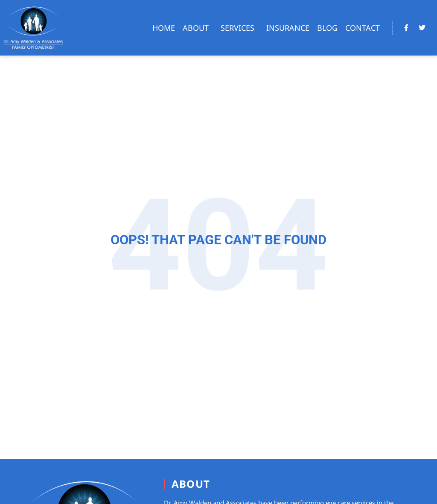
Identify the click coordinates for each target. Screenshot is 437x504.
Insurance (288, 28)
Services (240, 28)
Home (164, 28)
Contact (363, 28)
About (198, 28)
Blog (327, 28)
